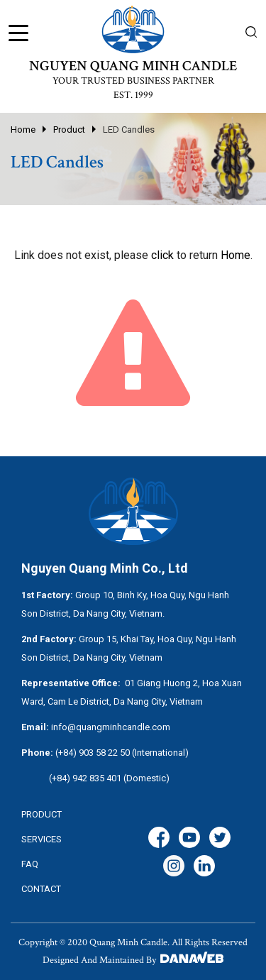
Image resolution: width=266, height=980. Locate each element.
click (162, 255)
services (41, 839)
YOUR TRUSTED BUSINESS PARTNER (133, 81)
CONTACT (41, 889)
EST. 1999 (133, 95)
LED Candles (129, 130)
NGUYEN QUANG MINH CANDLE (133, 66)
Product (69, 130)
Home (23, 130)
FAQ (30, 864)
